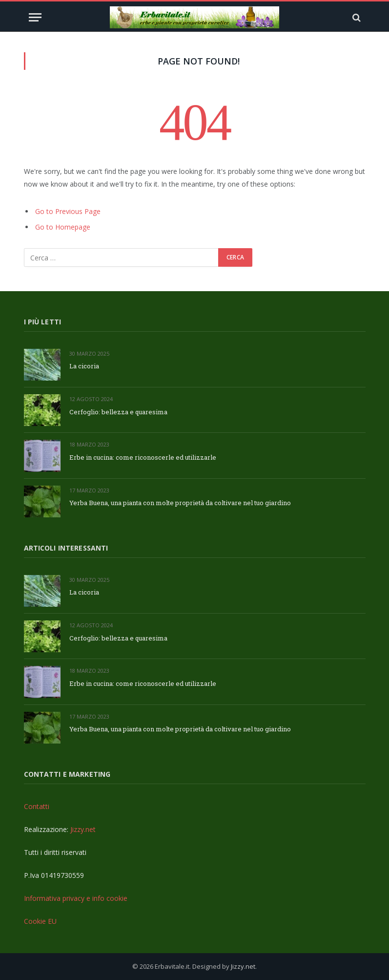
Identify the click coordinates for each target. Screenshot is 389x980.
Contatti (37, 806)
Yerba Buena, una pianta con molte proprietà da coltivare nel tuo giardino (180, 503)
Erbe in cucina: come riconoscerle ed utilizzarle (143, 457)
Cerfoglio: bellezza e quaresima (118, 412)
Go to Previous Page (68, 211)
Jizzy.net (83, 829)
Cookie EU (40, 921)
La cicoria (84, 366)
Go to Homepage (63, 227)
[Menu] (35, 17)
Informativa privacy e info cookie (76, 898)
